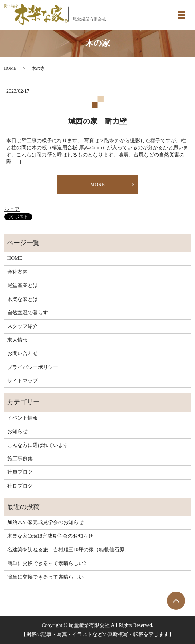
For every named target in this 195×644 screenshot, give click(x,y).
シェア (12, 209)
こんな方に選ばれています (38, 445)
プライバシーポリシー (33, 367)
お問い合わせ (23, 353)
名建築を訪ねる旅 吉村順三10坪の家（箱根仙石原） (68, 550)
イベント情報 (23, 418)
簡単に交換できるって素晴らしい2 (47, 563)
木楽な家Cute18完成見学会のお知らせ (50, 536)
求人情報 (17, 340)
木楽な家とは (23, 299)
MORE (97, 185)
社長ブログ (20, 486)
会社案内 (17, 272)
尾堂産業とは (23, 285)
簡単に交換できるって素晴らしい (45, 577)
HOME (10, 68)
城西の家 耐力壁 (97, 121)
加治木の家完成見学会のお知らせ (45, 522)
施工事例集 (20, 459)
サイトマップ (23, 381)
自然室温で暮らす (28, 313)
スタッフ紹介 (23, 326)
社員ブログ (20, 472)
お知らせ (17, 431)
